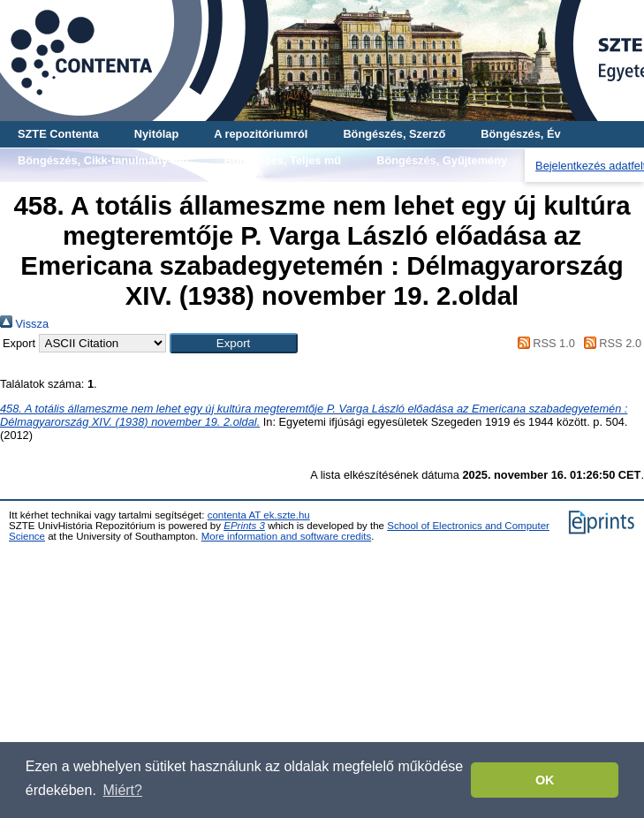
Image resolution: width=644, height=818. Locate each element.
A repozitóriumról (261, 134)
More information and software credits (287, 536)
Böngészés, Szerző (394, 134)
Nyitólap (156, 134)
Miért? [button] (123, 790)
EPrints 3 (244, 526)
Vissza (24, 324)
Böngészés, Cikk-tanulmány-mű (103, 160)
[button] (234, 343)
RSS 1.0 (543, 343)
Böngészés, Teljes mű (282, 160)
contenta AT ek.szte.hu (259, 515)
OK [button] (545, 780)
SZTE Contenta (58, 134)
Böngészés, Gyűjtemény (442, 160)
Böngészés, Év (520, 134)
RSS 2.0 (610, 343)
